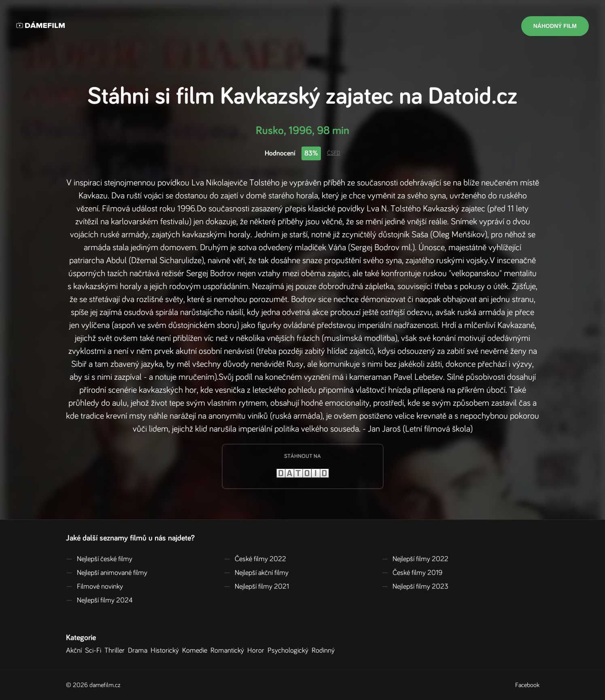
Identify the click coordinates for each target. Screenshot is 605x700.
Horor (257, 651)
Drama (139, 651)
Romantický (229, 651)
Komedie (196, 651)
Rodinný (325, 651)
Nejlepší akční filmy (256, 573)
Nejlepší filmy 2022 (415, 559)
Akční (75, 651)
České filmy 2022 (255, 559)
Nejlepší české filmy (99, 559)
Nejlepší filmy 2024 (99, 600)
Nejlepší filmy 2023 (415, 587)
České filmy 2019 (412, 573)
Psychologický (290, 651)
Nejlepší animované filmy (107, 573)
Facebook (527, 685)
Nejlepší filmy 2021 (256, 587)
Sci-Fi (95, 651)
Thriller (116, 651)
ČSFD (334, 153)
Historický (166, 651)
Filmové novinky (94, 587)
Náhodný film (555, 26)
